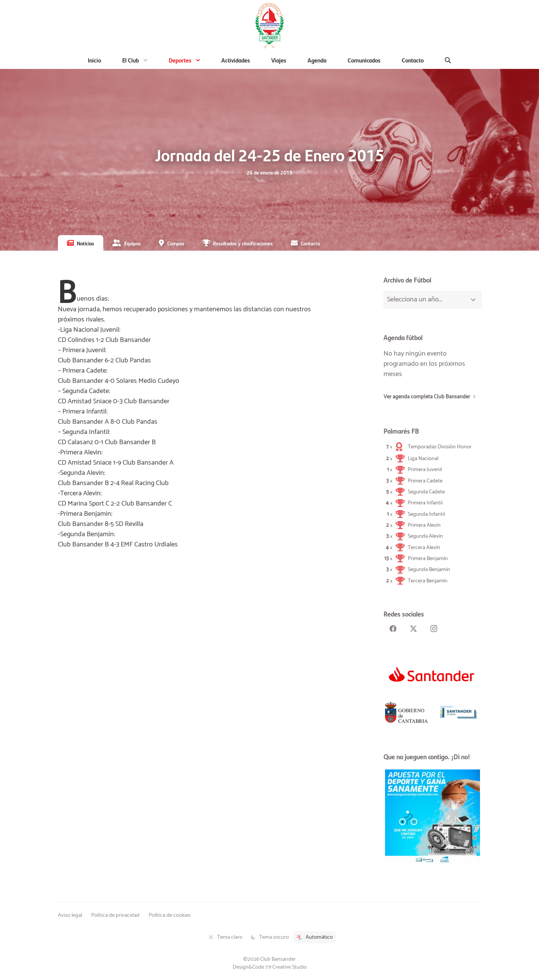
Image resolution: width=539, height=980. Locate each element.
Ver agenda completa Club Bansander (427, 397)
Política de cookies (170, 915)
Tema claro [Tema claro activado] (225, 937)
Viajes (279, 60)
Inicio (94, 60)
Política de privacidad (115, 915)
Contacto (413, 60)
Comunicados (364, 60)
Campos (176, 243)
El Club (130, 60)
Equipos (132, 243)
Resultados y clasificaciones (243, 243)
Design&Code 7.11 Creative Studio (270, 967)
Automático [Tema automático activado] (315, 937)
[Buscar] (448, 60)
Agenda (317, 60)
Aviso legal (70, 915)
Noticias (85, 243)
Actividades (236, 60)
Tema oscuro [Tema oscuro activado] (269, 937)
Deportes (180, 60)
